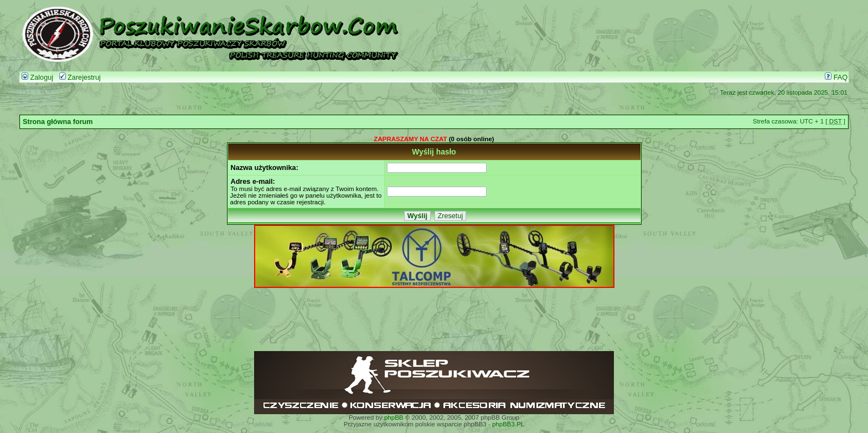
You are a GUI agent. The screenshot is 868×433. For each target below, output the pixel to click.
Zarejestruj (80, 78)
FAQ (836, 78)
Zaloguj (37, 78)
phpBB (394, 417)
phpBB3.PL (508, 424)
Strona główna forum (58, 122)
